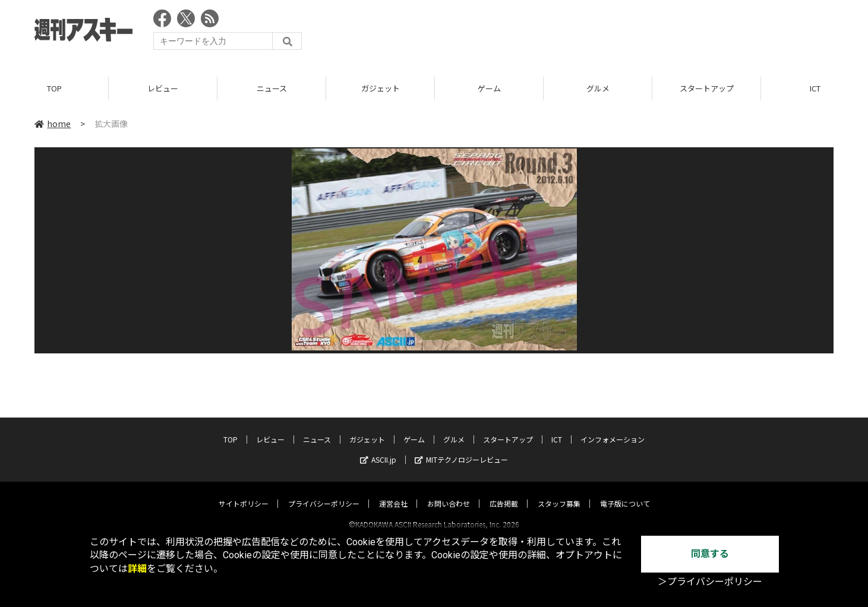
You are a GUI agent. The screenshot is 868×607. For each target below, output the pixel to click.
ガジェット (381, 89)
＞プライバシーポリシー (710, 582)
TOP (54, 89)
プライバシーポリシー (324, 493)
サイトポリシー (244, 493)
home (53, 124)
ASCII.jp (378, 449)
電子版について (625, 493)
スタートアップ (707, 89)
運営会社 (393, 493)
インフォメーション (613, 429)
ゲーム (489, 89)
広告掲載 (504, 493)
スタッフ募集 (559, 493)
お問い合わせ (449, 493)
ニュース (272, 89)
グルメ (598, 89)
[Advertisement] (617, 33)
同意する (710, 554)
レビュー (163, 89)
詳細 (137, 569)
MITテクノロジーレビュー (461, 449)
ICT (557, 429)
